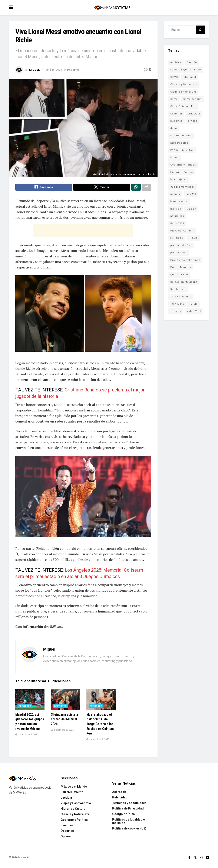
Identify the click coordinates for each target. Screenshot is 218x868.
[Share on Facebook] (44, 188)
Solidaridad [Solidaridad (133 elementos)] (178, 289)
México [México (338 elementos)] (191, 209)
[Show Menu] (11, 7)
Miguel (34, 70)
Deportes (73, 70)
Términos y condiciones (129, 804)
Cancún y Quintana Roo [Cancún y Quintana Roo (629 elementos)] (186, 70)
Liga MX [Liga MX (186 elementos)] (191, 194)
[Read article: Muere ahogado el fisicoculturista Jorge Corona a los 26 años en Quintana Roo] (101, 701)
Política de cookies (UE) (129, 829)
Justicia (66, 798)
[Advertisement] (83, 232)
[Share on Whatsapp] (136, 188)
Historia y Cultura (73, 809)
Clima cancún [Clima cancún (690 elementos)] (192, 99)
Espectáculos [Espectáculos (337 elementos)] (179, 143)
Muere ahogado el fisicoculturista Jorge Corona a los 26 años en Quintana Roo (100, 725)
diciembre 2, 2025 (98, 740)
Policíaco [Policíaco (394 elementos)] (177, 238)
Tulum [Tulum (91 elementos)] (194, 304)
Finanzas (67, 826)
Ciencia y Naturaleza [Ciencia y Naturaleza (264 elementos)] (184, 84)
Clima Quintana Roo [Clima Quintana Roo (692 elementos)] (183, 106)
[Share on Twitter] (102, 188)
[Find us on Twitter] (195, 858)
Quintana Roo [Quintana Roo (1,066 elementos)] (179, 275)
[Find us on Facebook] (189, 858)
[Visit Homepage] (112, 8)
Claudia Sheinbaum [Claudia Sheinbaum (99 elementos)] (183, 92)
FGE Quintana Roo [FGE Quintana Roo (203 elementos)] (182, 150)
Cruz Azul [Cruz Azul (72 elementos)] (194, 114)
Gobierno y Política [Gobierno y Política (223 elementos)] (183, 165)
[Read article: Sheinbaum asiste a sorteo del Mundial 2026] (65, 701)
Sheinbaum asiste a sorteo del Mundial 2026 (64, 720)
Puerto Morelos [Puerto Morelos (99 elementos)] (181, 267)
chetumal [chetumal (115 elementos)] (190, 77)
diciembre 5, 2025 (27, 736)
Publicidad (120, 798)
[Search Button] (201, 30)
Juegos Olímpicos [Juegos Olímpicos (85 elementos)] (183, 187)
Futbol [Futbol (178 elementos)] (174, 158)
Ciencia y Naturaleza (75, 815)
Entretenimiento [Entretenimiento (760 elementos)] (181, 136)
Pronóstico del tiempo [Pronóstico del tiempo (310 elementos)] (185, 260)
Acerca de (119, 793)
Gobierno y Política (74, 821)
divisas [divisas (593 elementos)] (193, 121)
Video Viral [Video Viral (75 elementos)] (194, 311)
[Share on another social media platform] (146, 188)
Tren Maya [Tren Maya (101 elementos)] (177, 304)
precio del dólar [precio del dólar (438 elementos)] (181, 245)
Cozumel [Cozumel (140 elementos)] (176, 114)
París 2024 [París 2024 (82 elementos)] (177, 223)
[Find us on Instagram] (201, 858)
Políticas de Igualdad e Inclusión (128, 822)
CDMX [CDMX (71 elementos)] (174, 77)
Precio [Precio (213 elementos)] (193, 238)
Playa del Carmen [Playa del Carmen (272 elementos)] (182, 231)
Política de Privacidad (128, 809)
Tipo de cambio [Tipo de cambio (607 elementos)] (181, 297)
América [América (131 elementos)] (176, 62)
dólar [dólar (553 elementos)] (174, 128)
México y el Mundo (74, 787)
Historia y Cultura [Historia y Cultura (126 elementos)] (182, 172)
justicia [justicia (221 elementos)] (175, 194)
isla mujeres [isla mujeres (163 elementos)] (179, 179)
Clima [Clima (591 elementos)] (174, 99)
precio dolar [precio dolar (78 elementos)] (179, 253)
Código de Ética (123, 815)
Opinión (66, 837)
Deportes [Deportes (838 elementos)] (176, 121)
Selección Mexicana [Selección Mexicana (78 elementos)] (184, 282)
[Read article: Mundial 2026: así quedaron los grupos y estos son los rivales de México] (30, 701)
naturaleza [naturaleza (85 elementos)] (177, 216)
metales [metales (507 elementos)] (176, 209)
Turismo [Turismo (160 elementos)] (176, 311)
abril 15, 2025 (54, 70)
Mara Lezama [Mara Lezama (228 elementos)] (179, 201)
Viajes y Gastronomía (76, 804)
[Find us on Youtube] (207, 858)
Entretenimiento (72, 793)
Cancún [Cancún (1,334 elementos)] (192, 62)
